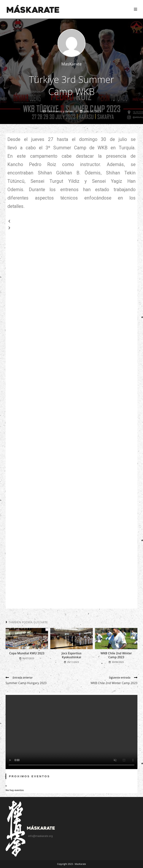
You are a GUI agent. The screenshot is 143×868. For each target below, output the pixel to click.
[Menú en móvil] (136, 9)
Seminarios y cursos (60, 111)
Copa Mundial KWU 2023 (27, 653)
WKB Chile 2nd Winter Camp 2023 (116, 655)
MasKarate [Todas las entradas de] (71, 64)
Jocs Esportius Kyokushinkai (72, 655)
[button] (71, 221)
